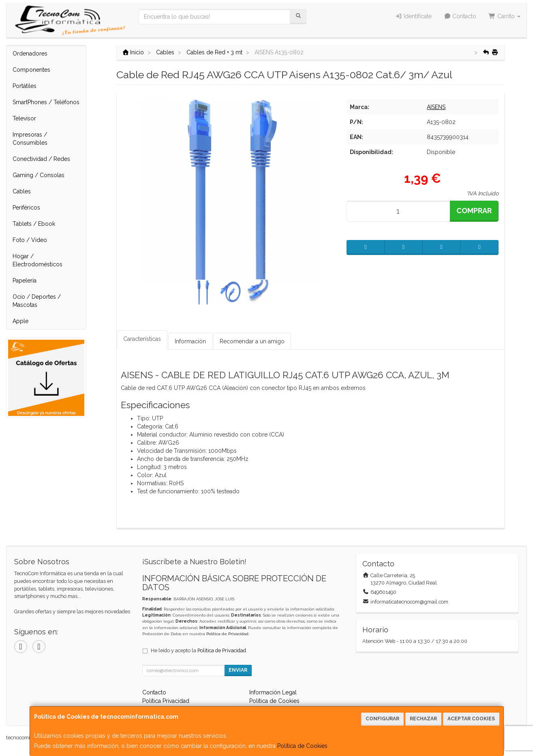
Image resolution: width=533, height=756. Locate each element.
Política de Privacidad (227, 634)
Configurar (382, 719)
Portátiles (25, 86)
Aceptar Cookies (471, 719)
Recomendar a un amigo (252, 341)
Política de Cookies (302, 746)
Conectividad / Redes (41, 159)
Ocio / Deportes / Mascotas (37, 301)
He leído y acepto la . (199, 650)
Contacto (460, 16)
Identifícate (413, 16)
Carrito (504, 16)
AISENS (436, 107)
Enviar (238, 670)
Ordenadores (30, 54)
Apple (20, 321)
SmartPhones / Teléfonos (46, 102)
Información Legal (273, 692)
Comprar (474, 211)
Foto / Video (30, 240)
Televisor (24, 118)
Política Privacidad (166, 701)
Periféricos (26, 208)
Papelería (25, 281)
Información (190, 341)
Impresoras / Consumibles (30, 139)
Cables (22, 191)
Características (142, 339)
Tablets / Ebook (34, 224)
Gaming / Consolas (39, 175)
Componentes (31, 70)
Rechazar (423, 719)
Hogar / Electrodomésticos (37, 260)
